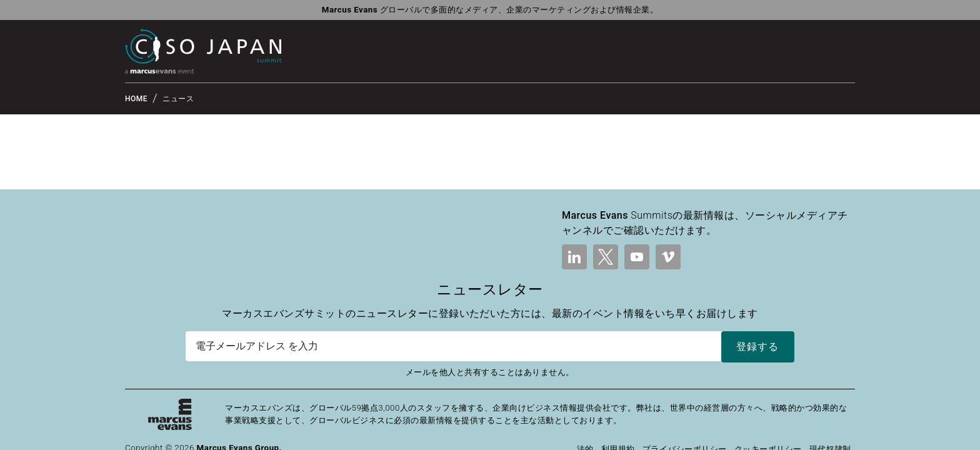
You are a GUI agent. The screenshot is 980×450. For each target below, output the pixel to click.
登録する (758, 347)
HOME (136, 99)
